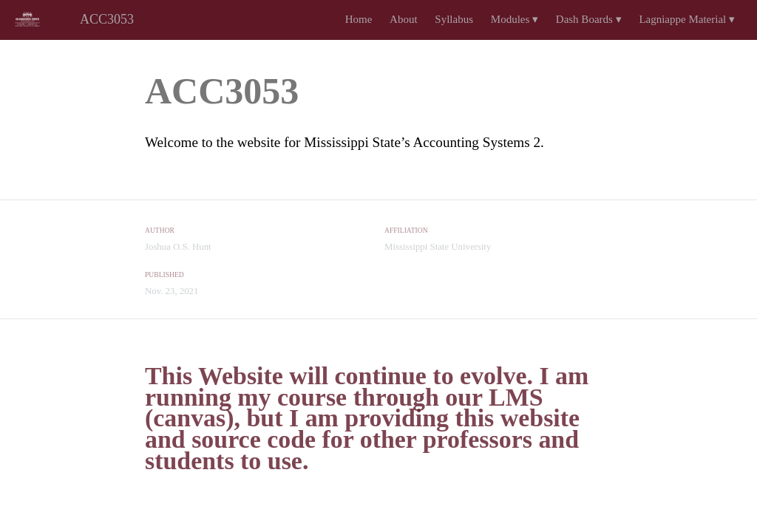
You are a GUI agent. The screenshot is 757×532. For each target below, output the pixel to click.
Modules (515, 19)
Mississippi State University (438, 247)
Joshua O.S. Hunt (178, 247)
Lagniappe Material (687, 19)
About (404, 19)
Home (359, 19)
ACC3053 (107, 19)
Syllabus (454, 19)
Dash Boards (589, 19)
